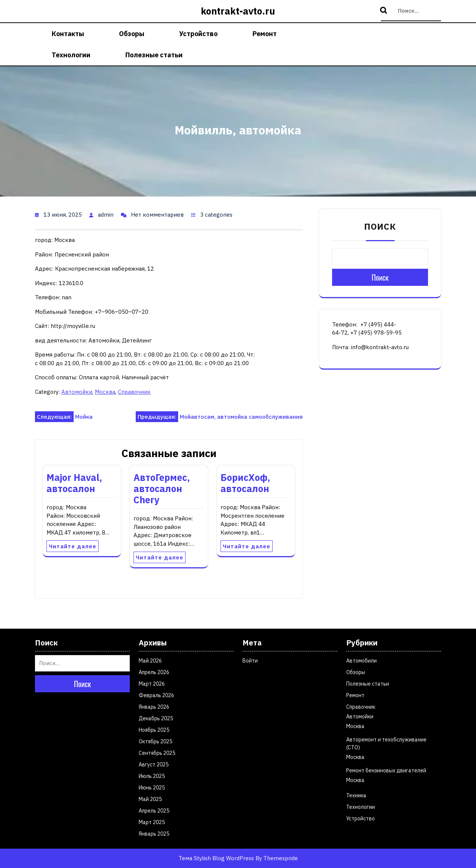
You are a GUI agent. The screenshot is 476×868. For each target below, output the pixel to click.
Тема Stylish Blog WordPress (216, 858)
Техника (356, 795)
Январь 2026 (154, 707)
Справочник (134, 392)
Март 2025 (152, 822)
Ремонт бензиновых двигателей (386, 770)
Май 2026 (150, 661)
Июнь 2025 (152, 788)
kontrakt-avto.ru (238, 11)
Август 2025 (154, 765)
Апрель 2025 (154, 811)
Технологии (71, 55)
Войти (250, 661)
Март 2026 (152, 684)
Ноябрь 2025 (154, 730)
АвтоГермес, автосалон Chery (162, 489)
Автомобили (361, 661)
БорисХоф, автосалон (245, 483)
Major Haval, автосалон (74, 483)
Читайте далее (73, 546)
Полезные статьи (154, 55)
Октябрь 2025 (155, 741)
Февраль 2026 (156, 695)
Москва (105, 392)
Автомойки (77, 392)
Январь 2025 (154, 834)
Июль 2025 (152, 776)
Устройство (198, 34)
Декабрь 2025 (156, 718)
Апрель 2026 (154, 672)
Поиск (385, 11)
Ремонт (265, 34)
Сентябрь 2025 (157, 753)
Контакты (68, 34)
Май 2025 (150, 799)
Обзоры (132, 34)
